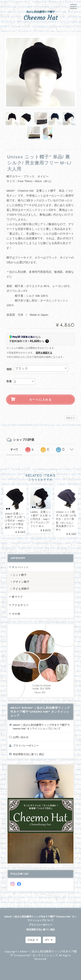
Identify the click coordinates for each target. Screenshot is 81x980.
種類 (9, 369)
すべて (14, 450)
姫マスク (17, 597)
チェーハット (20, 567)
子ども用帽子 (21, 589)
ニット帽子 (20, 575)
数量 (9, 381)
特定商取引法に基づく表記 (29, 754)
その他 (16, 614)
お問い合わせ (21, 737)
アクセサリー (20, 605)
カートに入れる (40, 400)
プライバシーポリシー (26, 746)
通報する (70, 418)
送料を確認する (44, 353)
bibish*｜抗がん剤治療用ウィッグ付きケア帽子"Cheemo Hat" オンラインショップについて (41, 727)
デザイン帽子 (21, 582)
